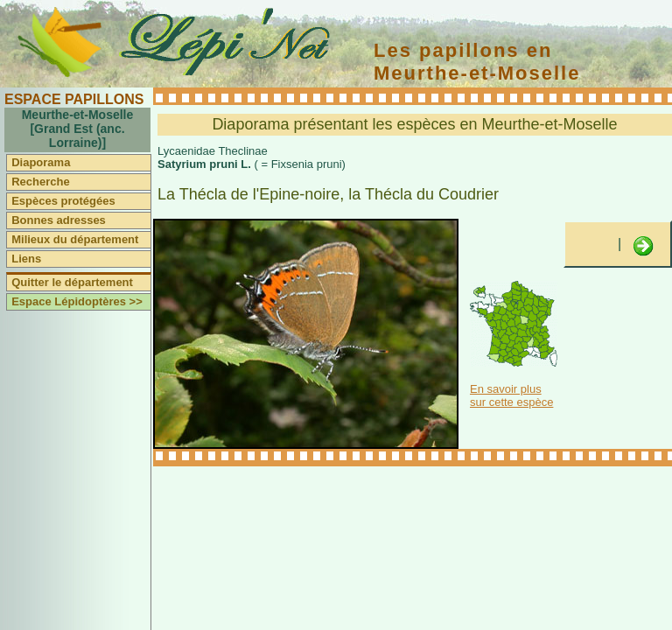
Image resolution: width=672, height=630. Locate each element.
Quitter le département (72, 282)
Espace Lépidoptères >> (77, 301)
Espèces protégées (63, 201)
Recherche (40, 182)
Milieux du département (75, 239)
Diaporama (41, 162)
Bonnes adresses (59, 220)
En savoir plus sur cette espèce (511, 395)
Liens (26, 259)
